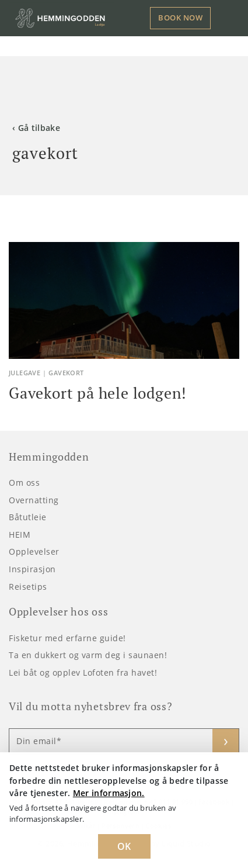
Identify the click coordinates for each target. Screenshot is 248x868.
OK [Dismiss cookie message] (124, 846)
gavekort (66, 373)
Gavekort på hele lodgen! (98, 393)
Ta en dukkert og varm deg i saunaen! (88, 655)
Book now (180, 18)
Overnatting (34, 500)
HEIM (20, 535)
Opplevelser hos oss (58, 612)
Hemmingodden (49, 457)
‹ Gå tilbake (36, 128)
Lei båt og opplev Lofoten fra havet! (83, 672)
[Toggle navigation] (229, 18)
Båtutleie (28, 517)
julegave (25, 373)
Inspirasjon (32, 569)
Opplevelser (34, 551)
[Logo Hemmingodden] (62, 18)
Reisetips (28, 587)
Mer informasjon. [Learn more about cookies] (109, 793)
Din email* (39, 741)
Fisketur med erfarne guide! (67, 638)
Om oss (24, 483)
